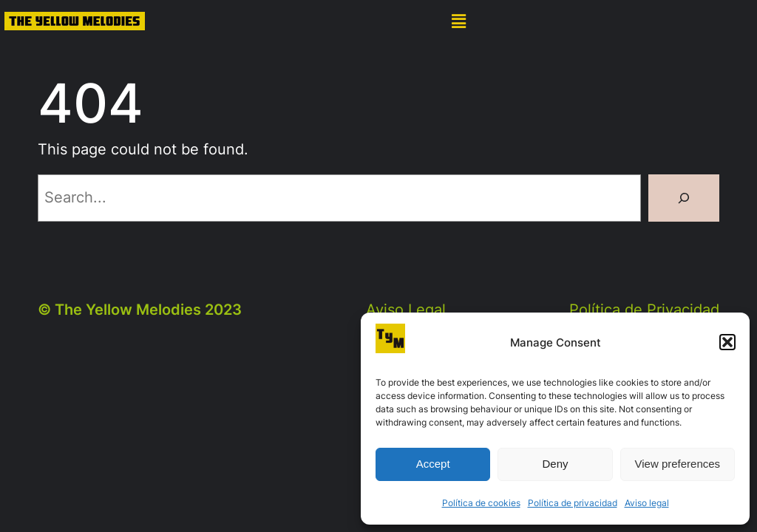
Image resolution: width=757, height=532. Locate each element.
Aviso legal (647, 503)
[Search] (684, 198)
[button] (727, 342)
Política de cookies (481, 503)
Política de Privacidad (644, 309)
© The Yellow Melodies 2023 (140, 309)
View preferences (678, 464)
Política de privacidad (573, 503)
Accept (433, 464)
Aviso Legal (406, 309)
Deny (555, 464)
